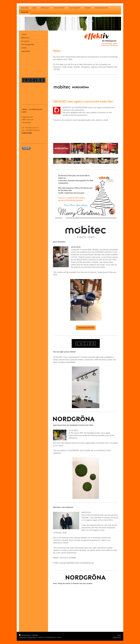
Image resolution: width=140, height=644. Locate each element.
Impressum (23, 637)
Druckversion (25, 635)
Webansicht (117, 637)
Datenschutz (32, 637)
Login (119, 635)
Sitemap (35, 635)
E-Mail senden (27, 133)
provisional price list (86, 328)
